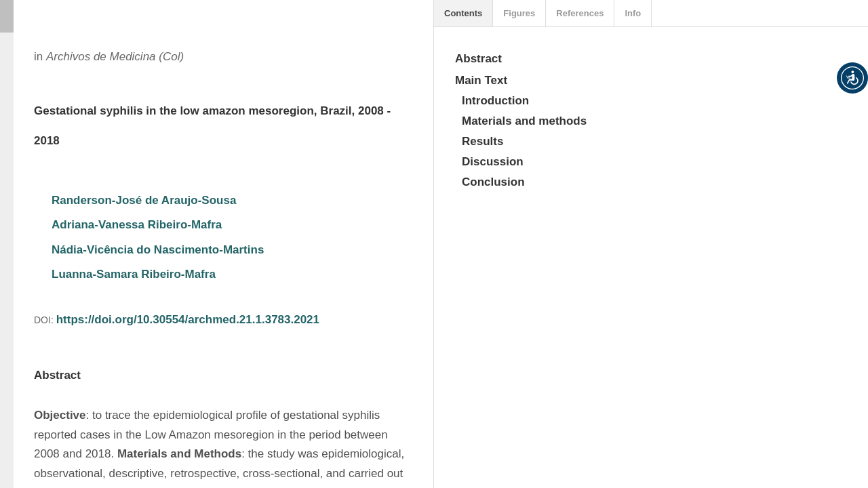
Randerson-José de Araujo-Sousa (144, 200)
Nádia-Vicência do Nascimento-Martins (158, 250)
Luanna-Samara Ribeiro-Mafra (134, 274)
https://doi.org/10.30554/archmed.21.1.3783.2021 (188, 320)
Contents (463, 13)
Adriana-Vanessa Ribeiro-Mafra (137, 225)
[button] (852, 78)
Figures (519, 13)
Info (633, 13)
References (580, 13)
